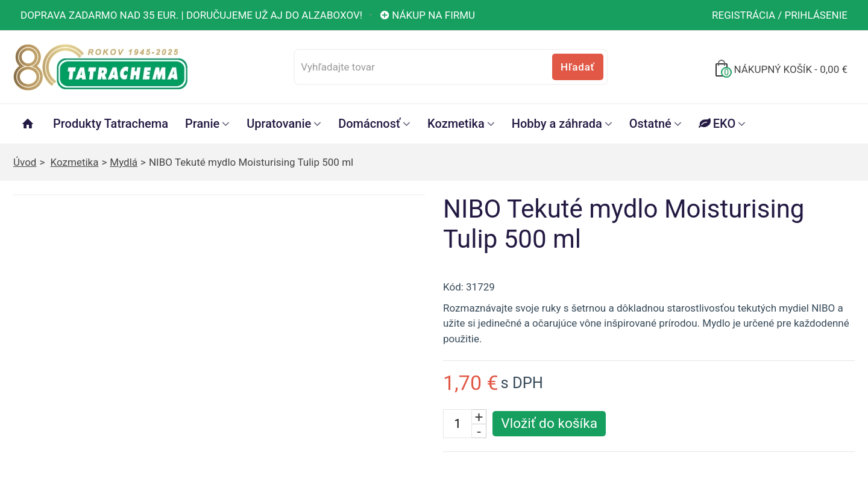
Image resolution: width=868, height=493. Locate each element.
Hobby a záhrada (557, 124)
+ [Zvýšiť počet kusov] (479, 416)
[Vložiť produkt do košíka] (549, 424)
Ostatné (650, 124)
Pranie (202, 124)
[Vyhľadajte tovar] (451, 67)
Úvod (25, 162)
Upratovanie (279, 124)
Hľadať (577, 67)
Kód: (453, 287)
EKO (717, 124)
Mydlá (124, 162)
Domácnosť (369, 124)
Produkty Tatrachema (111, 124)
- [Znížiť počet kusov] (479, 431)
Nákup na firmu (427, 15)
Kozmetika (456, 124)
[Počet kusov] (458, 424)
